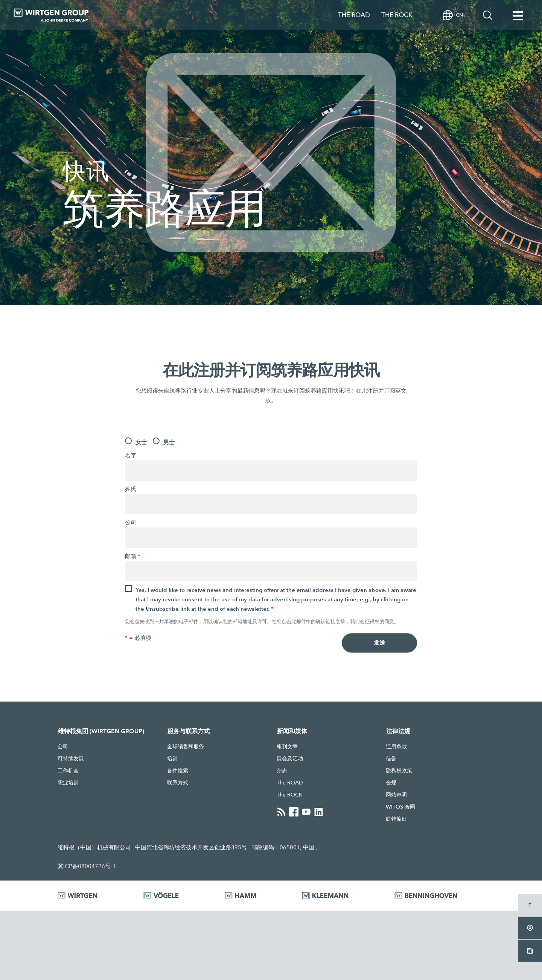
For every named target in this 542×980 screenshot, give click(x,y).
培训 (172, 760)
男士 (169, 442)
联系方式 (178, 784)
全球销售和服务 (186, 748)
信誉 (391, 760)
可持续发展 (71, 760)
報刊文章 (287, 748)
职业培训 (68, 784)
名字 (131, 456)
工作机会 (68, 772)
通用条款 (396, 748)
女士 (141, 442)
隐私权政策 (399, 772)
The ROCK (289, 796)
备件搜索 (178, 772)
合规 (391, 784)
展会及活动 (290, 760)
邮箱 (133, 556)
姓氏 (131, 489)
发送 (379, 643)
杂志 (282, 772)
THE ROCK (397, 15)
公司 (131, 523)
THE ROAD (354, 15)
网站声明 (396, 796)
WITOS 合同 (400, 808)
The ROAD (290, 784)
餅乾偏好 (396, 820)
